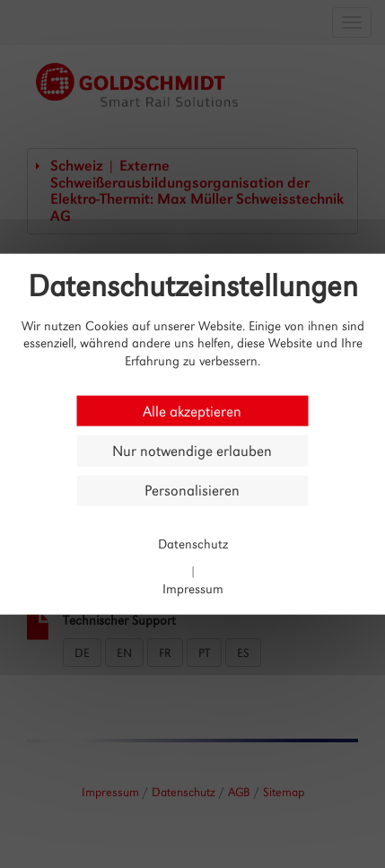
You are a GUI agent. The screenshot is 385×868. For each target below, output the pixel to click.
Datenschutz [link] (193, 543)
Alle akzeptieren (192, 411)
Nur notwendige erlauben (192, 451)
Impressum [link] (193, 588)
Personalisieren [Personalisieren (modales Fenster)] (192, 491)
